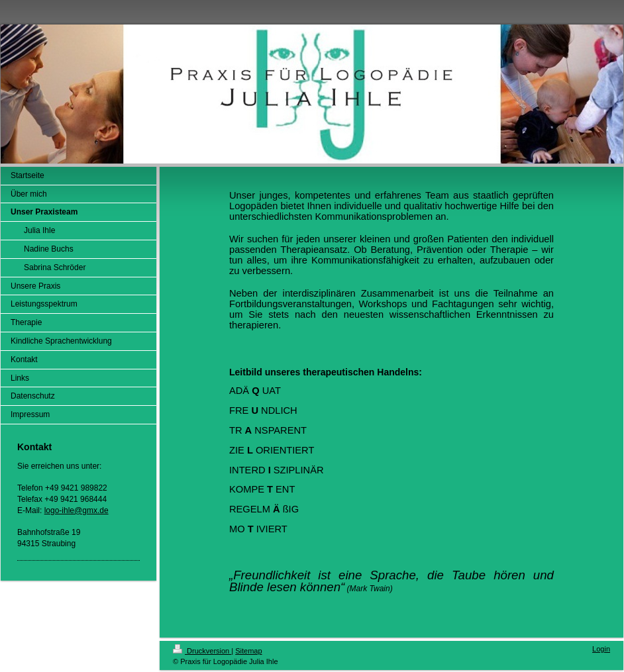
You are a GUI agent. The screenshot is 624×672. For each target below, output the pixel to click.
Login (601, 649)
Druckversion (202, 651)
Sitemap (248, 651)
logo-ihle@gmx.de (77, 510)
